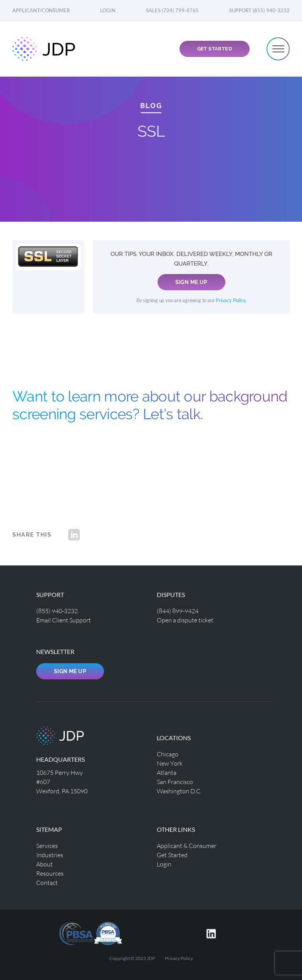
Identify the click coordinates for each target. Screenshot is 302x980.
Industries (50, 855)
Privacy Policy (230, 300)
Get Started (215, 49)
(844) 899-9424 (178, 611)
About (44, 864)
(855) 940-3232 (57, 611)
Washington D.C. (179, 791)
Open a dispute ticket (185, 620)
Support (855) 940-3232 (259, 10)
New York (170, 763)
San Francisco (175, 782)
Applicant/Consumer (41, 10)
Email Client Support (64, 620)
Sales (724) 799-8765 (172, 10)
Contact (47, 882)
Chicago (168, 754)
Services (47, 845)
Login (108, 10)
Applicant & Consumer (187, 845)
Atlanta (167, 772)
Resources (50, 873)
